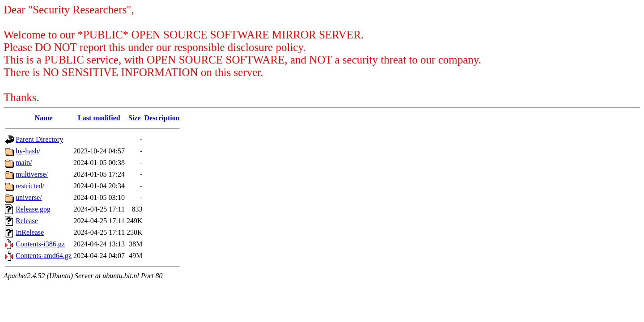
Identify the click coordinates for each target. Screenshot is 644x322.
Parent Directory (39, 139)
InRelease (30, 232)
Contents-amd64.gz (44, 256)
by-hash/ (28, 151)
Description (162, 118)
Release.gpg (33, 209)
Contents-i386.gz (40, 244)
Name (43, 118)
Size (135, 118)
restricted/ (30, 186)
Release (27, 221)
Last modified (99, 118)
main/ (24, 163)
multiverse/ (32, 174)
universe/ (29, 197)
